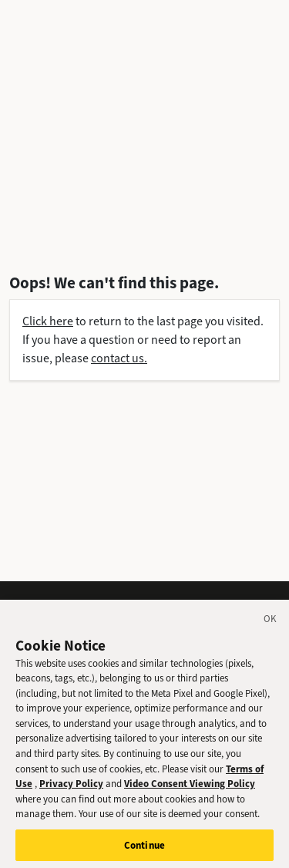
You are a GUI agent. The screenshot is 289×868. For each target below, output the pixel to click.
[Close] (271, 624)
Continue (144, 848)
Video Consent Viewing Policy (190, 787)
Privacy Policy (71, 787)
